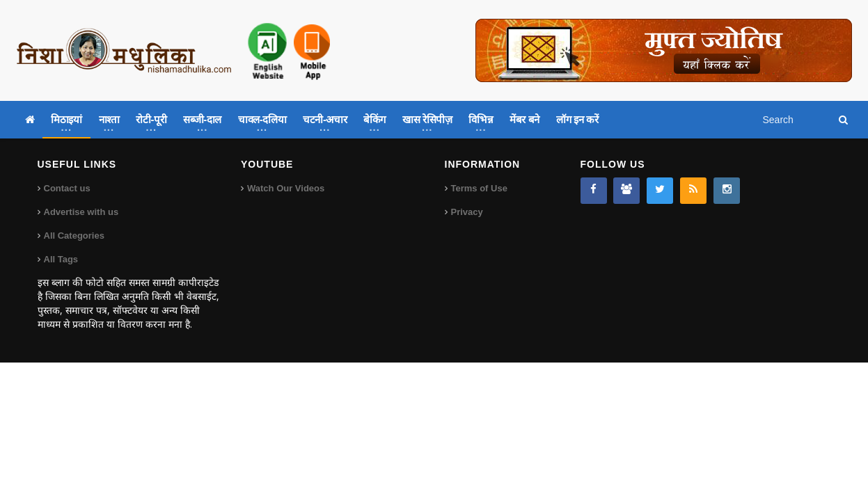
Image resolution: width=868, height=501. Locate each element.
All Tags (61, 259)
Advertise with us (81, 212)
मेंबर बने (524, 119)
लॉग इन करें (577, 119)
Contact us (67, 188)
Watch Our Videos (286, 188)
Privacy (467, 212)
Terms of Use (479, 188)
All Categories (74, 236)
